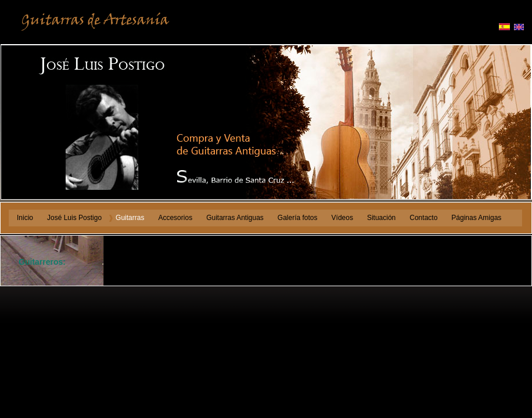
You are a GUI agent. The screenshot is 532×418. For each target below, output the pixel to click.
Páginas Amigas (476, 218)
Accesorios (175, 218)
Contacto (423, 218)
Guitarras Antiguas (235, 218)
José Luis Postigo (74, 218)
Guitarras (130, 218)
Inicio (25, 218)
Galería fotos (298, 218)
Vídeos (342, 218)
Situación (381, 218)
